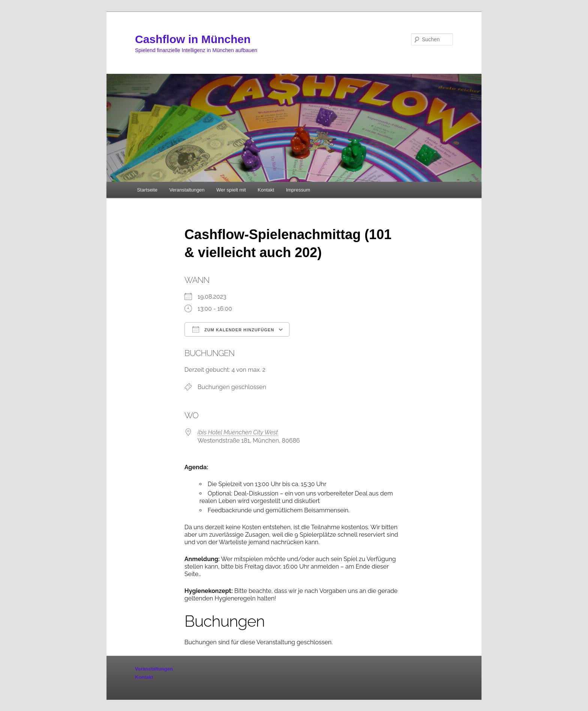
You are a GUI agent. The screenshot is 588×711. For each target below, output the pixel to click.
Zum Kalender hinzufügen (233, 329)
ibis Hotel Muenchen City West (238, 432)
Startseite (147, 190)
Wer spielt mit (231, 190)
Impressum (298, 190)
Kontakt (266, 190)
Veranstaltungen (187, 190)
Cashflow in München (193, 39)
